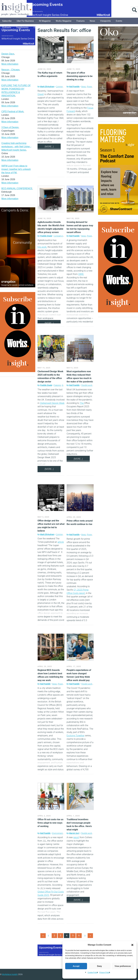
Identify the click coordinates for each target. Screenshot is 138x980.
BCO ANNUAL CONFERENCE (17, 188)
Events (119, 21)
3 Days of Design (10, 127)
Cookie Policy (93, 973)
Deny (99, 966)
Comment (60, 87)
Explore (53, 27)
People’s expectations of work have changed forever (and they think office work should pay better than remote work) (79, 677)
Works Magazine (64, 21)
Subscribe (7, 21)
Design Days (8, 54)
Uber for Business (25, 21)
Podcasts (7, 27)
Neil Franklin (74, 87)
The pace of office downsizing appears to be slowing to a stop (80, 76)
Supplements (22, 27)
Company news (60, 236)
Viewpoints (105, 21)
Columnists (39, 27)
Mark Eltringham (47, 87)
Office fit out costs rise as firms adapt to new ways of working (50, 823)
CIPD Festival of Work (12, 112)
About (64, 27)
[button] (132, 945)
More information (10, 64)
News (92, 21)
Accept (76, 966)
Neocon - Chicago (10, 70)
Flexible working (88, 385)
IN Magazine (45, 21)
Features (81, 21)
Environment (57, 833)
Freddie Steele (46, 236)
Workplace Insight (10, 974)
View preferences (123, 966)
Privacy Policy (105, 973)
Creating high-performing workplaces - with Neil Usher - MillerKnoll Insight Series (16, 147)
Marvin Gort (74, 833)
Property (90, 87)
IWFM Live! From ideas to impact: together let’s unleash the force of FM (16, 169)
